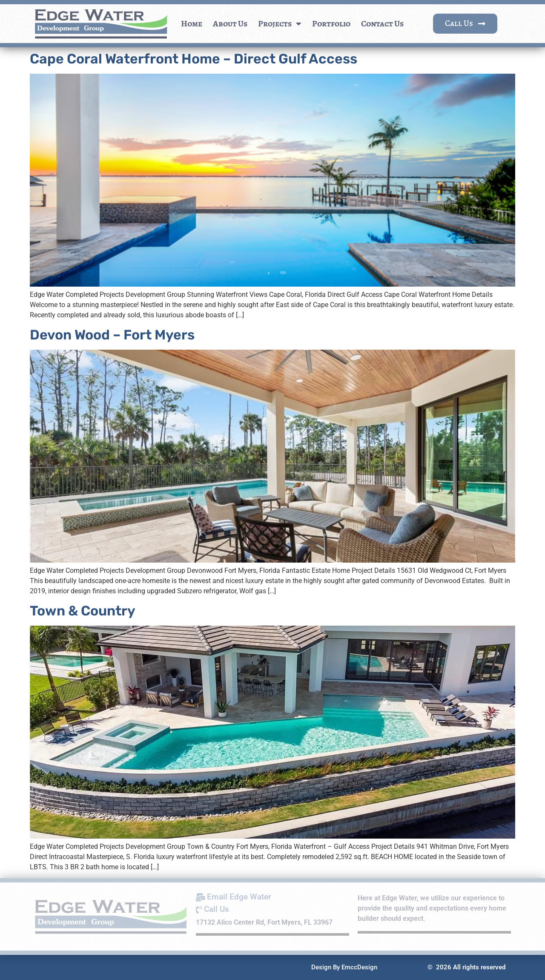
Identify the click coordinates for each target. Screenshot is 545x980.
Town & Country (83, 611)
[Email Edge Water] (272, 897)
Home (192, 24)
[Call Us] (272, 910)
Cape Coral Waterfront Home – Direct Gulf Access (194, 59)
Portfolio (331, 24)
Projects (280, 24)
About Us (230, 24)
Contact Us (382, 24)
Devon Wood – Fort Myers (112, 335)
